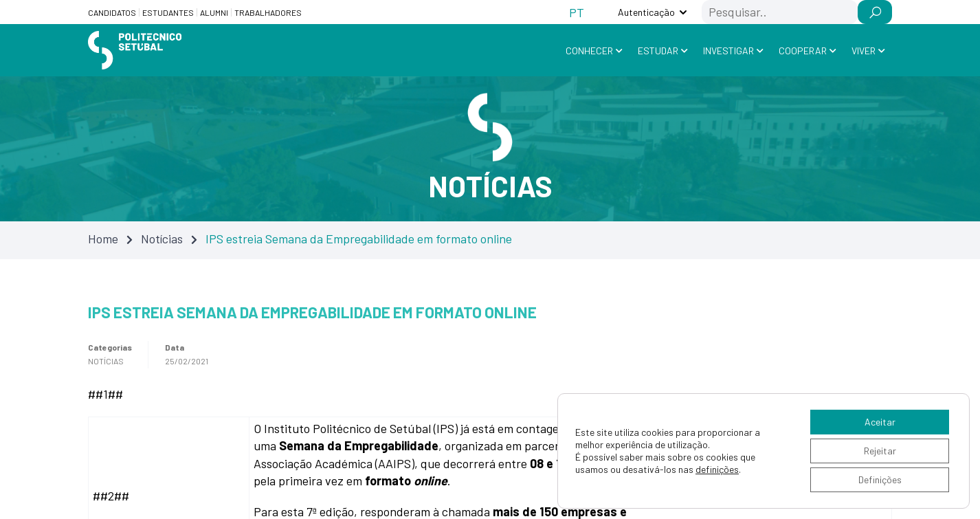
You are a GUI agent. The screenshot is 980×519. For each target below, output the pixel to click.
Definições (880, 479)
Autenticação (646, 12)
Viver (864, 51)
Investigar (728, 51)
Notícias (162, 239)
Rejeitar (880, 451)
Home (103, 239)
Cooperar (803, 51)
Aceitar (880, 422)
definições (717, 469)
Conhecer (589, 51)
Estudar (658, 51)
